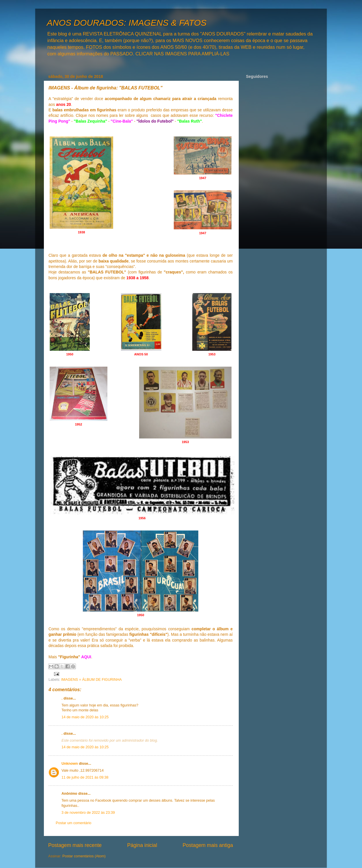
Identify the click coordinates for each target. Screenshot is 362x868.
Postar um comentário (73, 823)
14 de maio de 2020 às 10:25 (85, 717)
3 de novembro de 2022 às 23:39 (88, 813)
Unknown (70, 764)
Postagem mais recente (75, 845)
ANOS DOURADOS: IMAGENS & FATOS (127, 23)
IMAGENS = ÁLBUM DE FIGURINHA (92, 680)
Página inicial (142, 845)
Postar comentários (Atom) (84, 856)
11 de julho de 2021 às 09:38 (85, 777)
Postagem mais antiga (208, 845)
